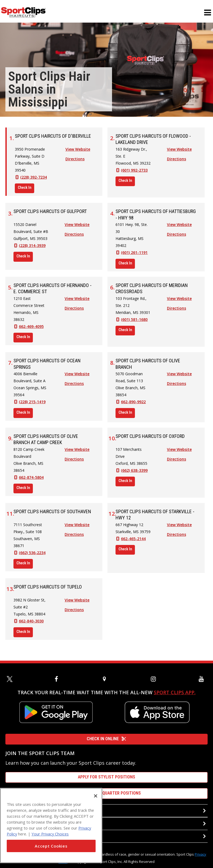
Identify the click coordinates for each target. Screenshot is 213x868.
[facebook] (58, 679)
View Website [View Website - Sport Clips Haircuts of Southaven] (77, 528)
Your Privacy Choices (50, 834)
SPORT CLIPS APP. (175, 692)
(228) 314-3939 (32, 248)
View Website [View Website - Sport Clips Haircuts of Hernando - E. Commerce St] (77, 301)
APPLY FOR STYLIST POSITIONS (106, 777)
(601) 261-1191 (134, 255)
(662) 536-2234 (32, 556)
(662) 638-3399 (134, 473)
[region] (51, 826)
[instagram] (155, 679)
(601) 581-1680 (134, 322)
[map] (107, 679)
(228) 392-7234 (34, 180)
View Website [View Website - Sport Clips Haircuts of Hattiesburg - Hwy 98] (179, 227)
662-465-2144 (133, 542)
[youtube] (202, 679)
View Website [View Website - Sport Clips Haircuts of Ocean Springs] (77, 377)
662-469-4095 (31, 329)
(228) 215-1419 (32, 405)
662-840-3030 (31, 624)
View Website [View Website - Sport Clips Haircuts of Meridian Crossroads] (179, 301)
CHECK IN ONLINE (106, 739)
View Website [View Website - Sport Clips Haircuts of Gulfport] (77, 227)
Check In (25, 190)
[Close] (96, 796)
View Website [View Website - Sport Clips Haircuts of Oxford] (179, 452)
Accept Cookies (51, 846)
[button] (208, 16)
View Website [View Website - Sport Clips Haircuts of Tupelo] (77, 603)
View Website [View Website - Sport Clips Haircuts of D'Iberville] (78, 152)
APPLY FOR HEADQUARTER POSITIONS (106, 793)
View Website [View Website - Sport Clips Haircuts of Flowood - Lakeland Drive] (179, 152)
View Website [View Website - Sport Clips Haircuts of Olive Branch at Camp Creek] (77, 452)
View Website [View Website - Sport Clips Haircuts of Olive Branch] (179, 377)
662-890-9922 (133, 405)
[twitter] (11, 679)
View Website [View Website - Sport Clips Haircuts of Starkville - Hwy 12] (179, 528)
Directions (75, 162)
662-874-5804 (31, 480)
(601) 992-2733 (134, 173)
